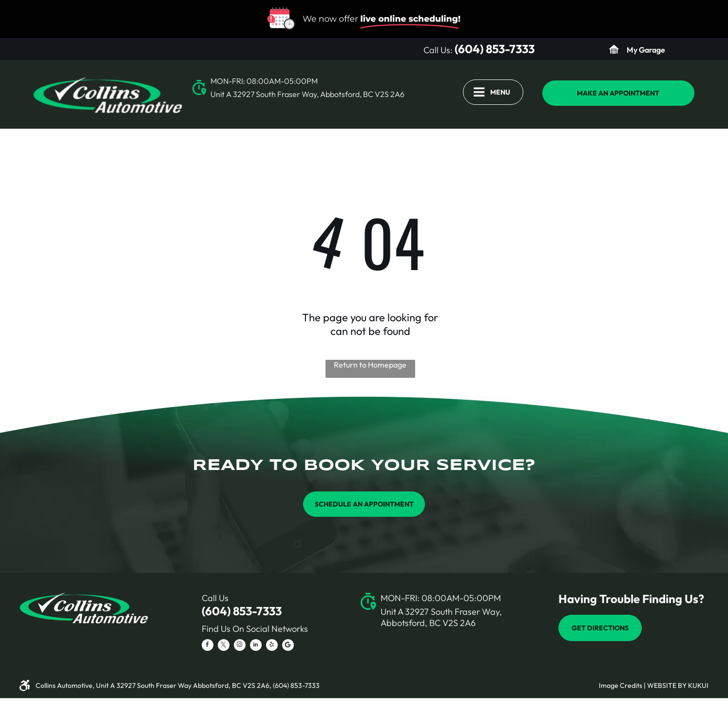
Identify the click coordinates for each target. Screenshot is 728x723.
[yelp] (272, 646)
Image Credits (621, 685)
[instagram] (240, 646)
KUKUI (698, 685)
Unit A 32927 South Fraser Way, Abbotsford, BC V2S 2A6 (307, 94)
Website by (667, 685)
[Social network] (288, 646)
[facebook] (208, 646)
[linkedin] (256, 646)
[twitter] (224, 646)
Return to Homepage (370, 365)
